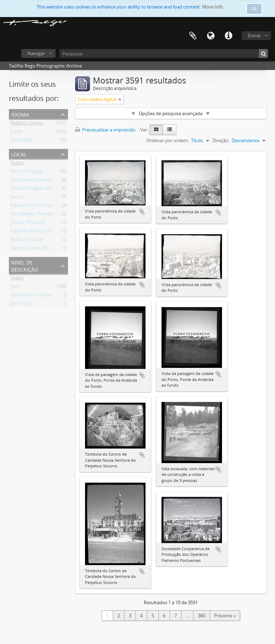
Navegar (36, 53)
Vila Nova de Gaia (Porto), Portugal (47, 181)
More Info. (213, 7)
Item (15, 288)
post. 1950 (21, 305)
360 (202, 616)
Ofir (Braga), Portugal (33, 215)
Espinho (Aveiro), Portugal (38, 232)
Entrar (254, 36)
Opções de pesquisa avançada (171, 113)
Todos (17, 164)
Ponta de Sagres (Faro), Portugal (44, 189)
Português (21, 141)
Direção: (221, 140)
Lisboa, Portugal (27, 224)
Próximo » (225, 616)
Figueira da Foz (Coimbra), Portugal (47, 206)
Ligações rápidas (228, 36)
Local (19, 154)
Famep (18, 198)
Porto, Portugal (27, 172)
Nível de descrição (25, 265)
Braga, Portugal (27, 241)
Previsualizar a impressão (105, 130)
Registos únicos (27, 124)
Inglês (17, 133)
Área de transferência (193, 36)
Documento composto (34, 296)
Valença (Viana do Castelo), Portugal (48, 249)
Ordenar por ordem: (168, 140)
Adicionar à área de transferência (142, 212)
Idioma (211, 36)
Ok (254, 9)
